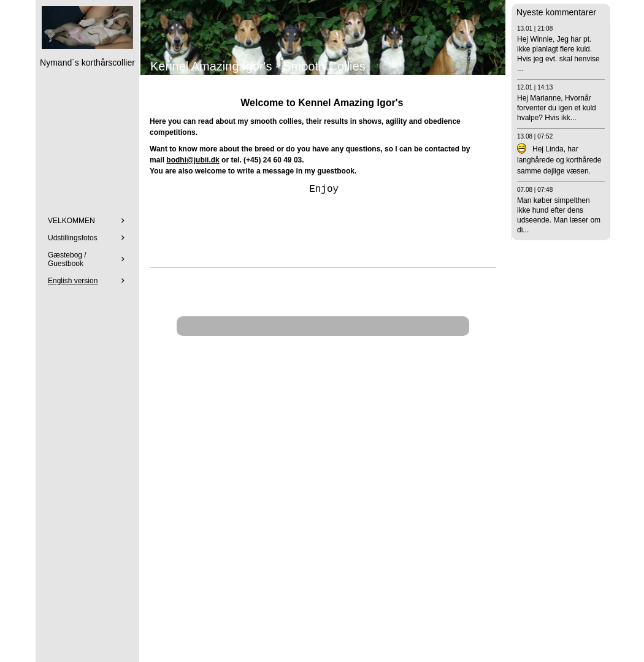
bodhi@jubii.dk (193, 160)
